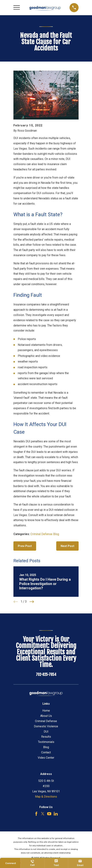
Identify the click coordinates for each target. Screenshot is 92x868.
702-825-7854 (46, 675)
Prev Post (25, 546)
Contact (46, 752)
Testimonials (46, 742)
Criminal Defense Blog (45, 534)
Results (46, 737)
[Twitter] (43, 814)
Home (46, 711)
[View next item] (32, 602)
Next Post (67, 546)
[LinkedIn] (56, 814)
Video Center (46, 758)
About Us (46, 716)
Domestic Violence (46, 726)
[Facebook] (36, 814)
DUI (46, 732)
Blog (46, 747)
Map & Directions (46, 797)
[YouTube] (49, 814)
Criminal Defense (46, 721)
